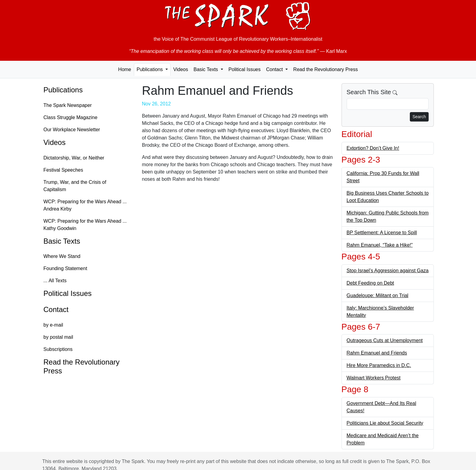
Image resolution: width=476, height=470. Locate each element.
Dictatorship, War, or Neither (74, 158)
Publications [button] (150, 69)
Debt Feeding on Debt (371, 283)
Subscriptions (58, 349)
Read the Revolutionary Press (326, 69)
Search (419, 117)
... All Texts (55, 281)
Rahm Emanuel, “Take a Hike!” (380, 245)
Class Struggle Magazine (70, 117)
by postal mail (58, 337)
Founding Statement (65, 268)
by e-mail (53, 325)
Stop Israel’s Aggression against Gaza (388, 271)
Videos (181, 69)
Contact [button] (275, 69)
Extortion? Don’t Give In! (373, 148)
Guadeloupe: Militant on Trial (378, 295)
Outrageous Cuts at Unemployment (385, 340)
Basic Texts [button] (206, 69)
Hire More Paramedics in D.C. (379, 365)
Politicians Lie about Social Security (385, 423)
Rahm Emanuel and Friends (377, 353)
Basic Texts (62, 241)
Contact (56, 309)
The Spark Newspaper (68, 105)
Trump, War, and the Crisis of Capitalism (75, 186)
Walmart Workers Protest (374, 378)
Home (125, 69)
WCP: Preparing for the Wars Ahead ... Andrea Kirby (85, 205)
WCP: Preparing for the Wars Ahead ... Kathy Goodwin (85, 225)
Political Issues (245, 69)
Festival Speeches (63, 170)
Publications (63, 90)
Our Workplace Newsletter (72, 130)
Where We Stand (62, 256)
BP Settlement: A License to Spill (382, 233)
